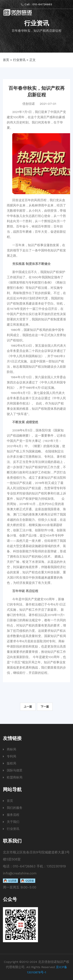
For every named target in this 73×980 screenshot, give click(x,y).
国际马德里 (15, 770)
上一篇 (28, 707)
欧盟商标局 (15, 777)
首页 (6, 60)
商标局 (11, 749)
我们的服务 (15, 808)
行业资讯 (19, 60)
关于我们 (13, 822)
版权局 (11, 763)
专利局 (11, 756)
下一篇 (45, 707)
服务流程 (13, 815)
